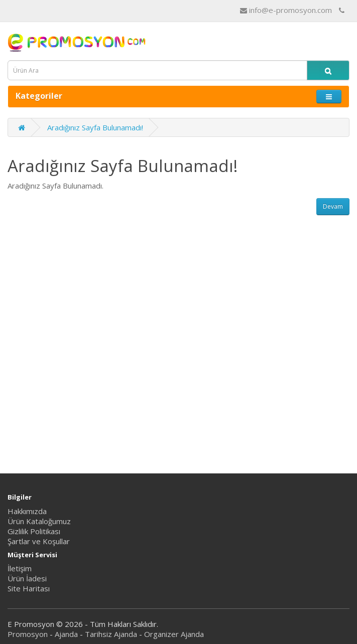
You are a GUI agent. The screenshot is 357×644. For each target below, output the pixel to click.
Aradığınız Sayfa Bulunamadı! (95, 127)
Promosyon (28, 634)
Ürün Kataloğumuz (39, 521)
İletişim (20, 568)
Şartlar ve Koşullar (39, 541)
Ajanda (66, 634)
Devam (333, 206)
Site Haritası (29, 588)
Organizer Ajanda (174, 634)
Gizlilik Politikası (34, 531)
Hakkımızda (27, 511)
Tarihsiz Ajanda (111, 634)
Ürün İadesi (27, 578)
